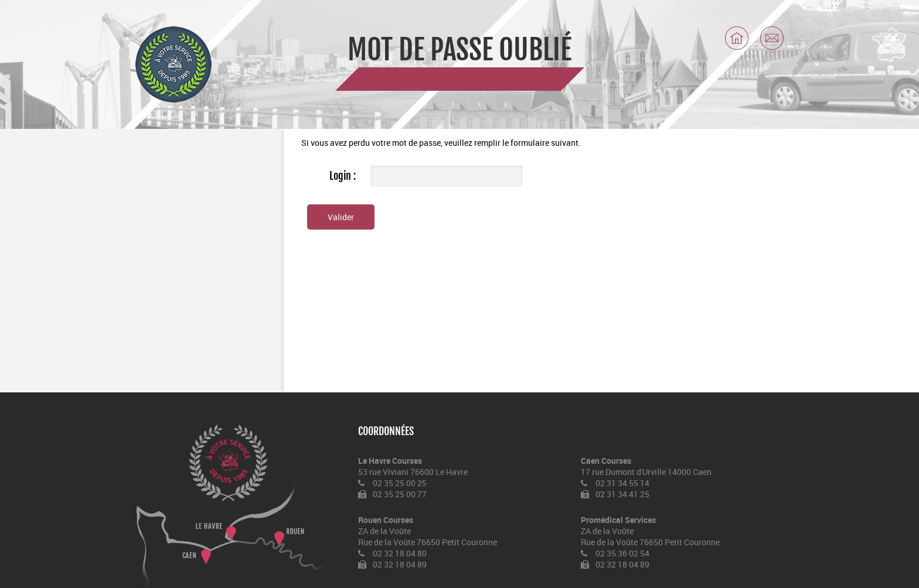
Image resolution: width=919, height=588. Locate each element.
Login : (343, 176)
